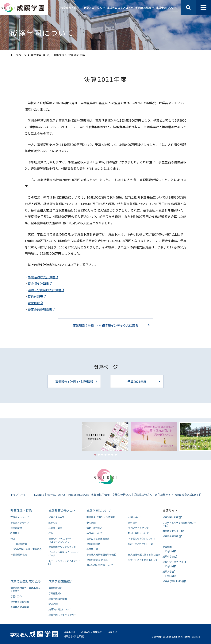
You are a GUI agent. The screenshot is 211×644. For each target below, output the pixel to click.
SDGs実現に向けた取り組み (27, 549)
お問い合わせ (135, 517)
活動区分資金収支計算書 (46, 290)
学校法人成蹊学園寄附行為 (101, 554)
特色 (13, 538)
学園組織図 (93, 544)
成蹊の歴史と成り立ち (26, 581)
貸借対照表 (37, 296)
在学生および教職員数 (98, 538)
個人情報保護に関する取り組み (144, 554)
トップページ (18, 55)
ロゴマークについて (66, 540)
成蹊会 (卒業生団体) (174, 581)
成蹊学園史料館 (172, 517)
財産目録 (35, 303)
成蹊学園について (99, 510)
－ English (169, 551)
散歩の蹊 (53, 604)
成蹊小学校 (170, 556)
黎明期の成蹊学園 (20, 602)
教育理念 (15, 533)
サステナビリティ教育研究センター (180, 524)
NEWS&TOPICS (56, 495)
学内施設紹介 (55, 588)
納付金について (94, 533)
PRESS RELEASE (79, 495)
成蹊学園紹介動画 (58, 599)
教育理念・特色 (21, 510)
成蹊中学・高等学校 (174, 562)
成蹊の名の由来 (56, 517)
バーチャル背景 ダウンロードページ (64, 554)
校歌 (51, 533)
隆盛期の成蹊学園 (20, 607)
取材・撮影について (138, 533)
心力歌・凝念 (55, 528)
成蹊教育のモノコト (62, 510)
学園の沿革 (16, 596)
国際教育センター (173, 531)
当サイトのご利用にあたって (143, 560)
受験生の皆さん (143, 495)
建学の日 (53, 522)
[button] (95, 455)
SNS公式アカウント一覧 (140, 544)
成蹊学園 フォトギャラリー (62, 615)
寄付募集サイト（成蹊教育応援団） (178, 495)
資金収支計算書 (40, 283)
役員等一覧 (92, 549)
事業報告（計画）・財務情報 (47, 55)
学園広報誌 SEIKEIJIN (97, 560)
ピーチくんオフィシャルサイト (64, 562)
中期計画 (91, 522)
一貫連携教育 (20, 544)
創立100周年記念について (100, 565)
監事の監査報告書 (41, 309)
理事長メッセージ (20, 517)
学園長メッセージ (20, 522)
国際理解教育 (20, 554)
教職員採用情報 (100, 495)
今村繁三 (28, 590)
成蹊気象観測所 (172, 536)
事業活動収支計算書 (43, 277)
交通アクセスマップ (138, 528)
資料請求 (133, 522)
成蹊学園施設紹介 (61, 581)
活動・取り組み (94, 528)
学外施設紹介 (55, 593)
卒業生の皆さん (122, 495)
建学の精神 (16, 528)
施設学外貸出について (60, 609)
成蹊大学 (169, 571)
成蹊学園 (167, 547)
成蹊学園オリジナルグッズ (62, 547)
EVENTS (39, 495)
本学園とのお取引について (142, 538)
